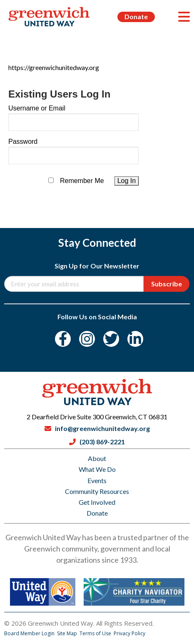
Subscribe (167, 284)
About (97, 458)
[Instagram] (87, 339)
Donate (136, 16)
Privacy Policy (129, 633)
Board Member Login (30, 633)
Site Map (68, 633)
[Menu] (184, 17)
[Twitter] (111, 339)
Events (97, 480)
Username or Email (37, 108)
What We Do (97, 469)
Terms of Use (96, 633)
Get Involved (97, 502)
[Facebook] (63, 339)
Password (23, 142)
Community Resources (97, 491)
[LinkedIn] (135, 339)
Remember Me (82, 181)
